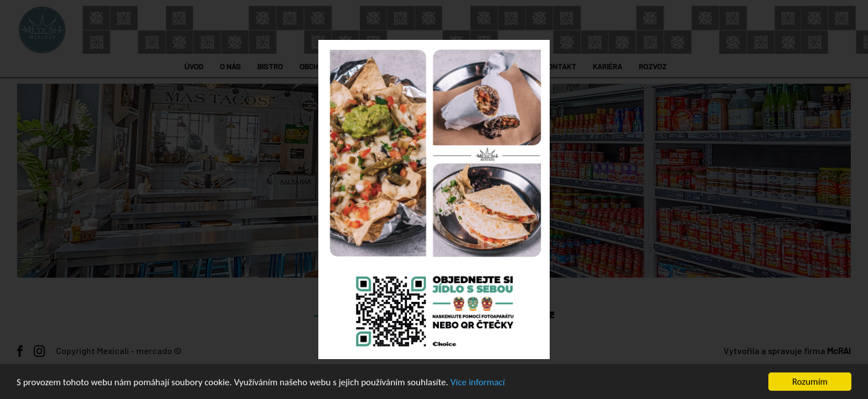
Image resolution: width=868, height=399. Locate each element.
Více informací (478, 383)
